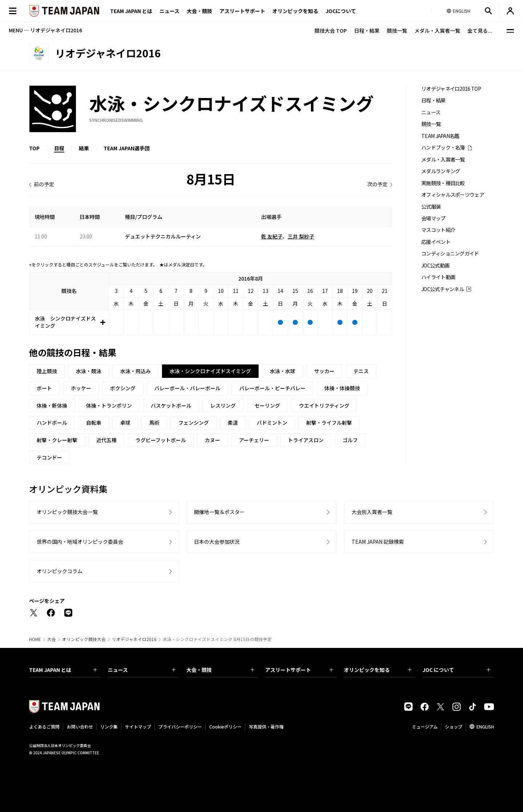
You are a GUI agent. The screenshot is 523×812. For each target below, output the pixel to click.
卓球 (125, 423)
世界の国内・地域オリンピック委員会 (80, 542)
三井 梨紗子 (301, 236)
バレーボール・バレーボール (187, 388)
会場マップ (433, 218)
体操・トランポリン (109, 405)
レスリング (223, 405)
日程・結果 (367, 30)
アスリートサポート (242, 11)
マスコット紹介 (438, 230)
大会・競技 (220, 670)
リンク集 (109, 727)
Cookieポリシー (225, 727)
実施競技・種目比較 (443, 183)
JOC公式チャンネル (443, 289)
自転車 (94, 423)
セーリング (267, 405)
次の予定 (377, 184)
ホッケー (81, 388)
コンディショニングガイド (450, 254)
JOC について (456, 670)
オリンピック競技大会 (84, 639)
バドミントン (272, 423)
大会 (52, 639)
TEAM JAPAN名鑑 (440, 136)
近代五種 (106, 440)
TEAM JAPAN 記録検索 (378, 542)
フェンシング (194, 423)
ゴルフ (350, 440)
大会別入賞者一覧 (372, 512)
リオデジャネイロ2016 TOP (451, 89)
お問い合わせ (80, 727)
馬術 (154, 423)
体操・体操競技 (342, 388)
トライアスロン (306, 440)
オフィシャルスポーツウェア (453, 195)
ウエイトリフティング (324, 405)
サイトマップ (138, 727)
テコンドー (49, 457)
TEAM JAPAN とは (63, 670)
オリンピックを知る (295, 11)
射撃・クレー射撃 (57, 440)
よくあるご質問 (44, 727)
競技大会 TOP (331, 30)
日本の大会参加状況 (217, 542)
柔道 (233, 423)
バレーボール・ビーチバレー (272, 388)
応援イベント (436, 242)
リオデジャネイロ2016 (134, 639)
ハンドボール (52, 423)
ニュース (169, 11)
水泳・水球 (283, 371)
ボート (44, 388)
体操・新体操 (52, 405)
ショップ (454, 727)
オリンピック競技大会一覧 (67, 512)
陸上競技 (47, 371)
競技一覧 (397, 30)
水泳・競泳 (89, 371)
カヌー (212, 440)
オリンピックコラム (60, 571)
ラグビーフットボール (161, 440)
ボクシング (123, 388)
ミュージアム (425, 727)
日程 (59, 148)
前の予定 (44, 184)
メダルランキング (441, 171)
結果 (84, 148)
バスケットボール (171, 405)
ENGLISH (485, 727)
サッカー (324, 371)
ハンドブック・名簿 (443, 148)
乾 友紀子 (272, 236)
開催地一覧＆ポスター (219, 512)
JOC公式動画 (435, 266)
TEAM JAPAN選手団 (127, 148)
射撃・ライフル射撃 (329, 423)
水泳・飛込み (135, 371)
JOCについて (341, 11)
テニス (361, 371)
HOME (35, 639)
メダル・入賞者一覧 (437, 30)
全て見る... (480, 30)
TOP (34, 148)
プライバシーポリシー (180, 727)
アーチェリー (254, 440)
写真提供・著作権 (266, 727)
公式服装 (431, 207)
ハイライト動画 (438, 277)
